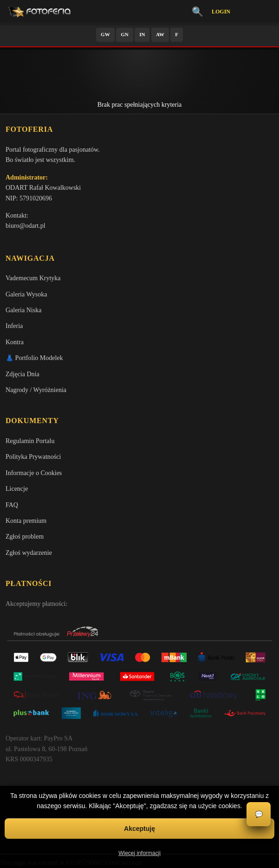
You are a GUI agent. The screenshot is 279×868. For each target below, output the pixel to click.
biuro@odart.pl (26, 226)
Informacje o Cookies (34, 473)
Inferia (14, 326)
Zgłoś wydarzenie (29, 553)
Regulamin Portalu (30, 441)
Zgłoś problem (25, 537)
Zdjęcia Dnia (23, 374)
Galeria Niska (23, 310)
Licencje (17, 489)
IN (142, 34)
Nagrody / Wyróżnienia (36, 390)
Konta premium (26, 521)
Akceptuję (139, 829)
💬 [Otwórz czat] (259, 814)
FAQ (12, 505)
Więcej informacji (139, 853)
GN (125, 34)
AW (160, 34)
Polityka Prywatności (33, 457)
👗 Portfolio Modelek (34, 358)
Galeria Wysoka (26, 294)
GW (105, 34)
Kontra (15, 342)
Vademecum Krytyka (33, 278)
